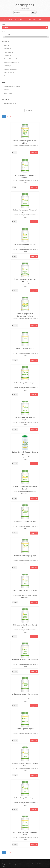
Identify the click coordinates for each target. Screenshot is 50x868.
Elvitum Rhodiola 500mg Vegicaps (25, 590)
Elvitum (25, 28)
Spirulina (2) (7, 66)
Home (22, 864)
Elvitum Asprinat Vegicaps (25, 729)
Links (4, 866)
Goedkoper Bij (25, 5)
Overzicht (33, 19)
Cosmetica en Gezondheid (17, 19)
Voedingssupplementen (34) (12, 86)
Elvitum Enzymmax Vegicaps (25, 348)
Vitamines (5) (7, 90)
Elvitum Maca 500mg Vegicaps (25, 556)
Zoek (34, 12)
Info (46, 864)
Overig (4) (7, 45)
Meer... (6, 76)
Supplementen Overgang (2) (12, 62)
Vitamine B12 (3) (8, 52)
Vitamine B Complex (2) (10, 59)
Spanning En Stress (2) (10, 69)
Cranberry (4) (7, 49)
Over (41, 19)
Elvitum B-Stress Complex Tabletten (25, 659)
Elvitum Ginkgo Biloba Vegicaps (25, 383)
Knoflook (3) (7, 56)
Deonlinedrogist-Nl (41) (10, 104)
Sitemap (41, 864)
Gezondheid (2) (8, 93)
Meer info (34, 153)
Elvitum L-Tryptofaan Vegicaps (25, 521)
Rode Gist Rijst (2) (9, 73)
